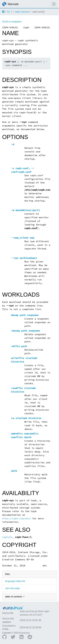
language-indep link (15, 581)
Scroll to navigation (12, 22)
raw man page (12, 588)
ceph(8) (7, 537)
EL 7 (9, 12)
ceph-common (22, 12)
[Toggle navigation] (54, 4)
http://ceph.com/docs (17, 519)
